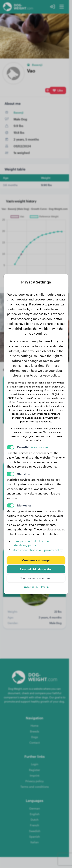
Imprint (45, 587)
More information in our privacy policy (38, 550)
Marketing (24, 505)
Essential (33, 447)
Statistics (23, 474)
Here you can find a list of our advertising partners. (32, 543)
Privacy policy (30, 587)
